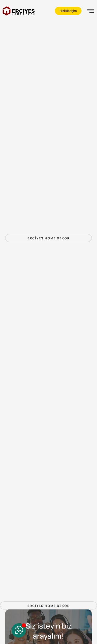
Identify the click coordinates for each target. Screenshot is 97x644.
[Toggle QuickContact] (19, 630)
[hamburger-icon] (91, 11)
